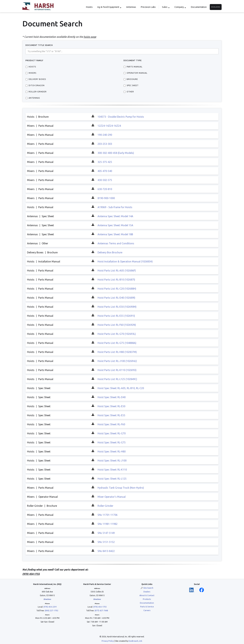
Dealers (216, 7)
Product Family (34, 60)
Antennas (131, 7)
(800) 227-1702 (52, 611)
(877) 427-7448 (101, 611)
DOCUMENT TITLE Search (39, 45)
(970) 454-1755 (100, 607)
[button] (109, 7)
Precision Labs (148, 7)
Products (147, 599)
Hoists (89, 7)
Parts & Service (147, 607)
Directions (47, 599)
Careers (147, 610)
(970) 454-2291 (50, 607)
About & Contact (147, 595)
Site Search (148, 588)
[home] (38, 6)
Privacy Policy (108, 641)
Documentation (199, 7)
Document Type (133, 60)
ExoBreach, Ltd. (136, 641)
